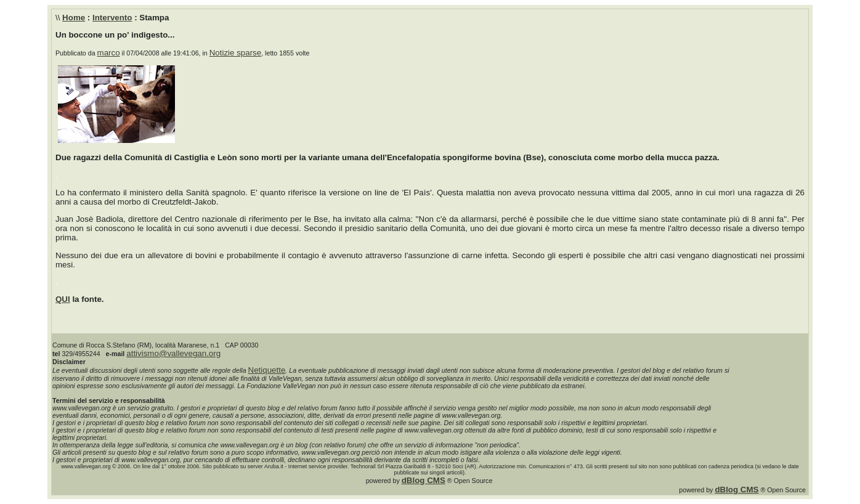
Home (74, 18)
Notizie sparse (235, 53)
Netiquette (267, 370)
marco (109, 53)
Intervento (112, 18)
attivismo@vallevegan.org (173, 353)
